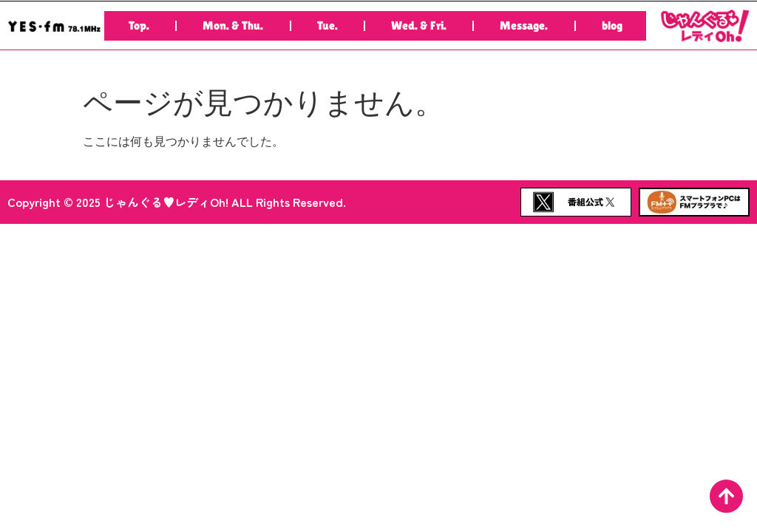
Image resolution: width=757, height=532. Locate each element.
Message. (524, 25)
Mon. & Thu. (233, 25)
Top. (139, 25)
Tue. (327, 25)
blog (612, 25)
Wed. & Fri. (419, 25)
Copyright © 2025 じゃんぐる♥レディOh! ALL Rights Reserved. (177, 202)
